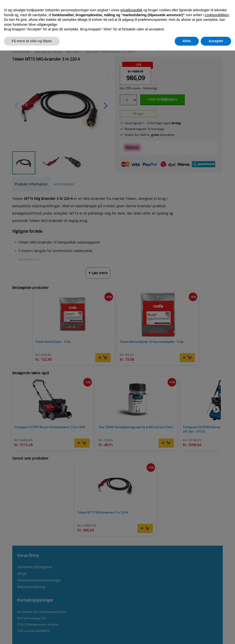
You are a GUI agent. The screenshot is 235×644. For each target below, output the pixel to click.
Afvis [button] (187, 41)
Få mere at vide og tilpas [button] (32, 41)
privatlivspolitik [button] (131, 10)
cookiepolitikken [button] (217, 15)
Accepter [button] (216, 41)
